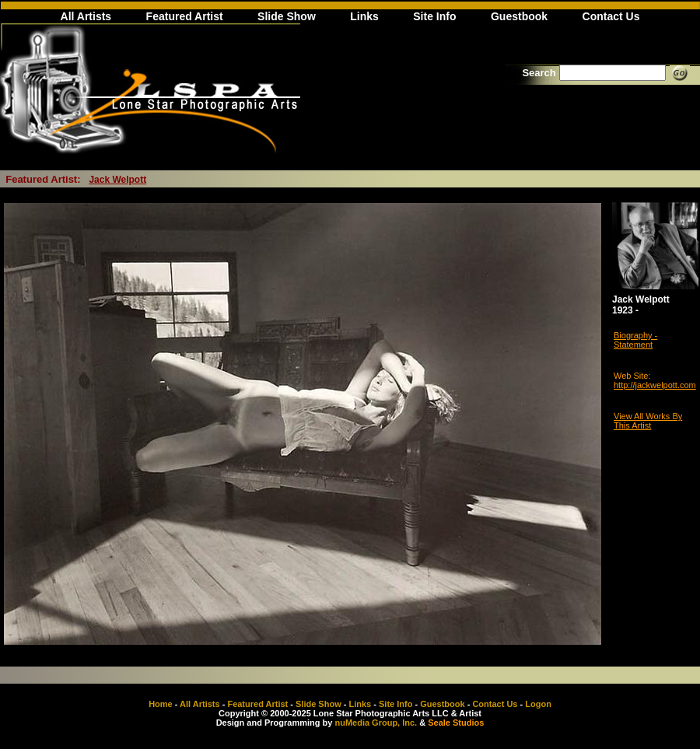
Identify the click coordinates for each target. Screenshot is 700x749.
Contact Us (611, 16)
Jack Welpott (117, 180)
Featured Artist (185, 16)
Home (161, 704)
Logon (538, 704)
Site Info (434, 16)
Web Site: (632, 376)
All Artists (86, 16)
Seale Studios (456, 723)
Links (364, 16)
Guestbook (519, 16)
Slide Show (287, 16)
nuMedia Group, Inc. (376, 723)
